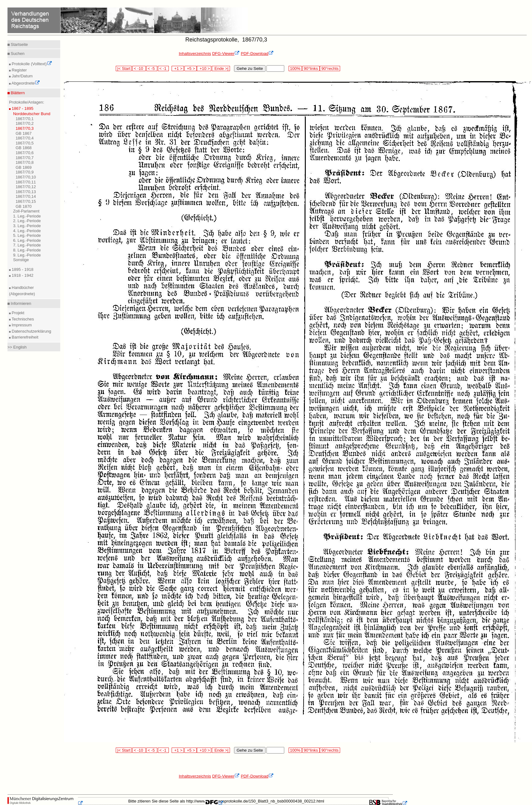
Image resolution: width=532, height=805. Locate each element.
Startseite (19, 44)
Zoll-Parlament (26, 211)
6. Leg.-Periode (27, 240)
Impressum (21, 325)
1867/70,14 (26, 196)
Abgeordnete (25, 83)
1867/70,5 (25, 143)
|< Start (124, 68)
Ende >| (221, 68)
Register (19, 70)
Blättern (17, 93)
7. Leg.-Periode (27, 245)
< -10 (139, 68)
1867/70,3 (25, 128)
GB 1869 (24, 167)
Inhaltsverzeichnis (195, 54)
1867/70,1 (25, 119)
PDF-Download (257, 54)
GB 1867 (24, 133)
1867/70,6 (25, 153)
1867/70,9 (25, 172)
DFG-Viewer (226, 54)
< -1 (164, 68)
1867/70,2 (25, 123)
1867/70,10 (26, 177)
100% (295, 68)
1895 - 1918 (22, 269)
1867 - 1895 (22, 108)
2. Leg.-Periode (27, 221)
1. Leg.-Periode (27, 216)
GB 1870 (24, 206)
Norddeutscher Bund (32, 114)
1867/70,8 (25, 162)
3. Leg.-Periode (27, 226)
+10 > (204, 68)
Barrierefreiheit (24, 337)
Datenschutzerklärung (31, 331)
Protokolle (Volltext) (31, 64)
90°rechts (330, 68)
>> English (17, 347)
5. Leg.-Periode (27, 235)
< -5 (152, 68)
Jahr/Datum (22, 76)
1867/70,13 (26, 192)
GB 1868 (24, 148)
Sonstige (21, 260)
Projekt (17, 313)
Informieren (20, 303)
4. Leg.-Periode (27, 231)
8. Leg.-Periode (27, 250)
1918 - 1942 (22, 275)
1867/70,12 (26, 187)
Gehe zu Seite (250, 68)
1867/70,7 (25, 158)
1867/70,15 (26, 201)
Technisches (22, 319)
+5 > (190, 68)
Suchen (17, 54)
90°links (311, 68)
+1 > (178, 68)
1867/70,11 (26, 182)
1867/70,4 (25, 138)
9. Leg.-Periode (27, 255)
